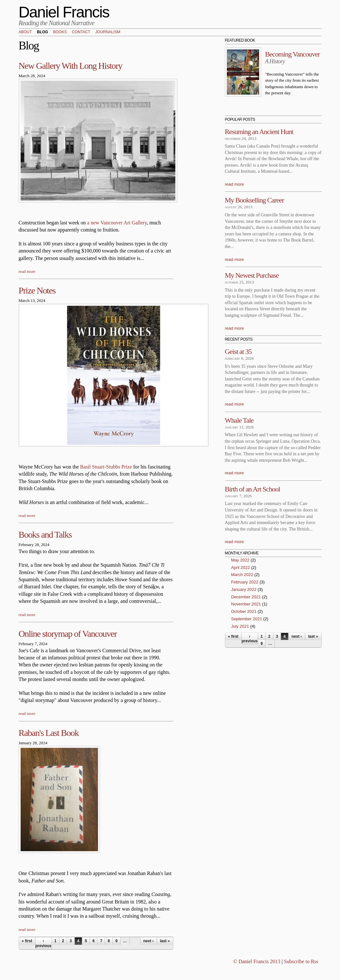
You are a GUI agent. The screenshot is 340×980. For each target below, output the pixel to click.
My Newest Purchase (252, 275)
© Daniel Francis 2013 (257, 961)
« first (27, 941)
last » (165, 941)
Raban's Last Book (49, 733)
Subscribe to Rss (301, 961)
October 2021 (244, 611)
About (25, 32)
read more (27, 271)
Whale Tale (239, 420)
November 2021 (246, 604)
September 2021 (247, 619)
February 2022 (245, 582)
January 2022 (244, 589)
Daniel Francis (64, 12)
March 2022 (242, 575)
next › (148, 941)
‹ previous (44, 943)
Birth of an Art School (253, 489)
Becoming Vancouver (293, 54)
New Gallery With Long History (71, 66)
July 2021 (240, 626)
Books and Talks (45, 535)
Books (60, 32)
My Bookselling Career (254, 200)
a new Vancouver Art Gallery (117, 223)
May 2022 (240, 560)
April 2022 (241, 567)
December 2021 (246, 597)
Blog (42, 32)
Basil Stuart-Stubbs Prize (106, 467)
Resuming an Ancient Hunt (259, 132)
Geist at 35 (238, 351)
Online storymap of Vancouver (68, 634)
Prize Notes (37, 290)
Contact (81, 32)
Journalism (108, 32)
